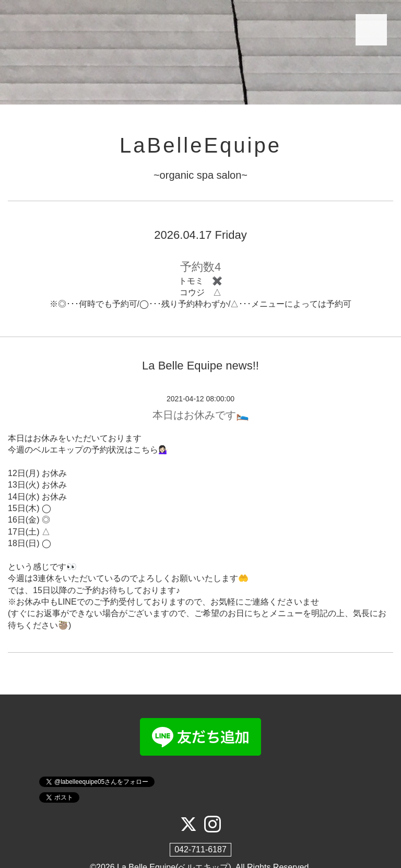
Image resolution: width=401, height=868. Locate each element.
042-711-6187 (200, 849)
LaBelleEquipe (200, 145)
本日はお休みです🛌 (201, 415)
